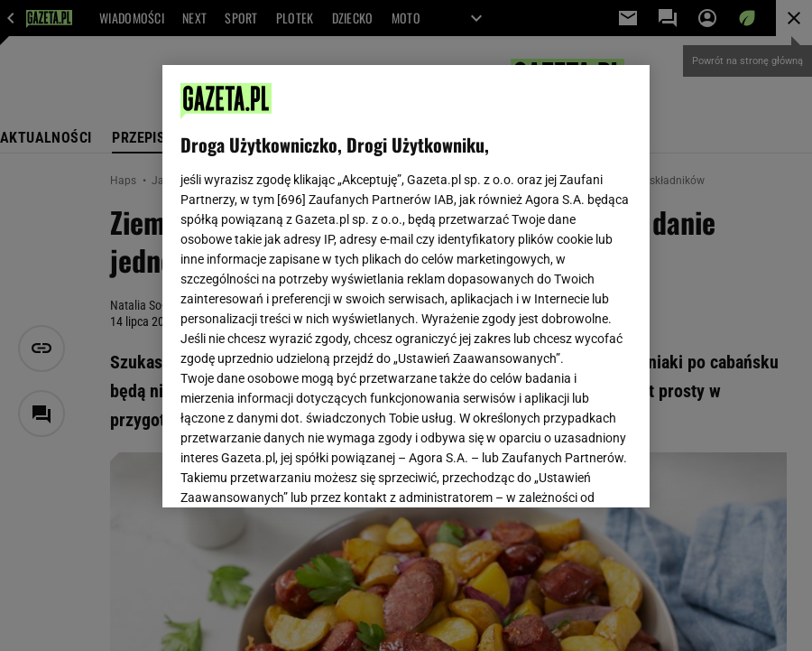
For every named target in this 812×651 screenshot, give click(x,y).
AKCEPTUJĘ (571, 472)
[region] (406, 286)
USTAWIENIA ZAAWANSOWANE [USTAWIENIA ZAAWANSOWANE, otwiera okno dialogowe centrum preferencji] (298, 471)
